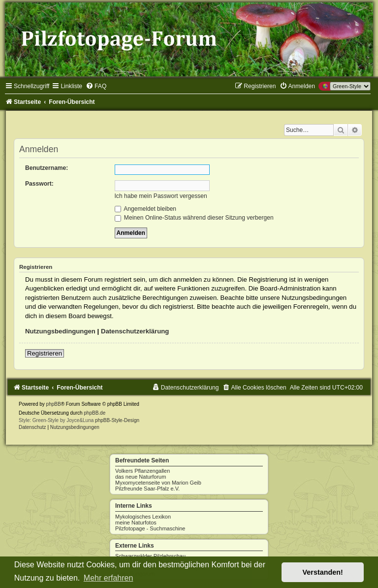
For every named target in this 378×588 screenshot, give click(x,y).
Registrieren (45, 353)
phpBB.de (94, 413)
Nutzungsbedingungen (60, 331)
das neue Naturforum (141, 477)
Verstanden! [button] (323, 572)
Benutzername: (47, 168)
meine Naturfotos (136, 523)
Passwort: (39, 184)
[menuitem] (96, 86)
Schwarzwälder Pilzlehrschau (150, 556)
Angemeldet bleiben (146, 209)
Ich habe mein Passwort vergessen (161, 196)
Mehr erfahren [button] (109, 578)
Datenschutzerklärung (135, 331)
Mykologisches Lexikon (143, 517)
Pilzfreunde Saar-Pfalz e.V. (147, 489)
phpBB (54, 404)
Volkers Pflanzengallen (142, 471)
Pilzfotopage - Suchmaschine (150, 528)
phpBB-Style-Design (117, 420)
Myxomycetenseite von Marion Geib (158, 483)
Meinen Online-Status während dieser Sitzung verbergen (194, 218)
